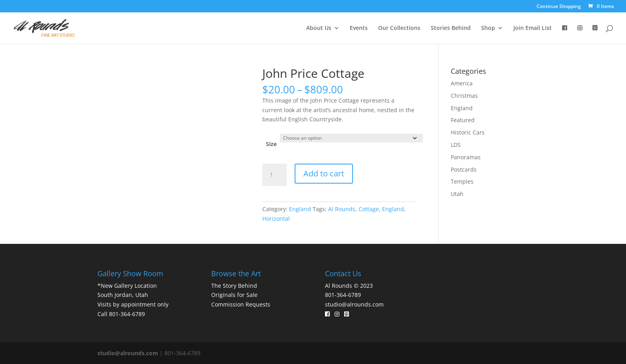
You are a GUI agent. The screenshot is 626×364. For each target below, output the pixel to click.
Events (359, 28)
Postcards (464, 169)
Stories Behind (451, 28)
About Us (319, 28)
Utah (457, 194)
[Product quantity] (274, 175)
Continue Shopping (559, 7)
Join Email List (533, 28)
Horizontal (276, 219)
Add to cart (324, 173)
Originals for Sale (234, 295)
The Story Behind (234, 286)
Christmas (464, 96)
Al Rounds (342, 209)
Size (271, 144)
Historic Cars (468, 132)
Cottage (369, 209)
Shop (488, 28)
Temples (462, 181)
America (462, 83)
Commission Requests (241, 304)
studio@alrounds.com (354, 304)
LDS (456, 145)
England (300, 209)
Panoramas (466, 157)
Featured (463, 120)
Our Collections (399, 28)
